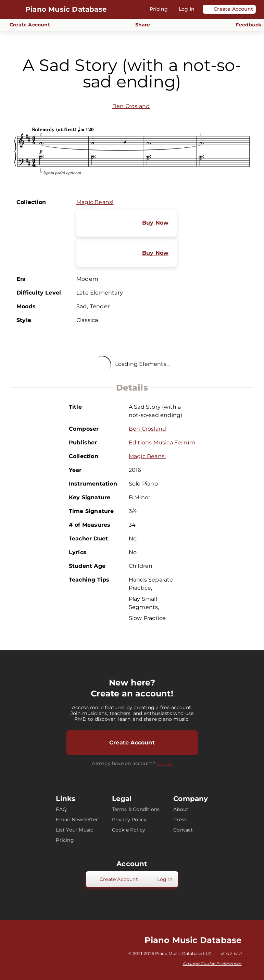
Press (180, 820)
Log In (164, 763)
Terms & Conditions (136, 809)
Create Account (132, 743)
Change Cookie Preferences (212, 963)
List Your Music (74, 830)
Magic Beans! (95, 202)
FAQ (61, 809)
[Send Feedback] (244, 25)
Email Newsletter (77, 820)
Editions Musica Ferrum (162, 443)
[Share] (139, 25)
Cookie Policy (129, 830)
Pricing (65, 840)
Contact (183, 830)
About (181, 809)
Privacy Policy (129, 820)
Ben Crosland (131, 106)
